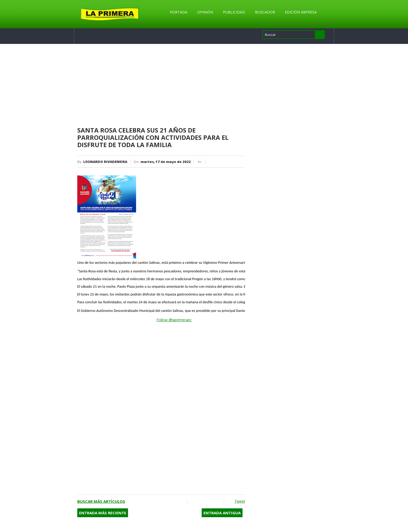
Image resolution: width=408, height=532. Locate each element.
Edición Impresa (301, 12)
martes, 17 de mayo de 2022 (166, 162)
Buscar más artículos (101, 501)
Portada (179, 12)
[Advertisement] (161, 86)
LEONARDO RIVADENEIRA (105, 162)
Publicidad (234, 12)
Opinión (205, 12)
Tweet (240, 501)
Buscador (265, 12)
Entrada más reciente (103, 513)
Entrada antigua (222, 513)
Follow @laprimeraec (174, 320)
